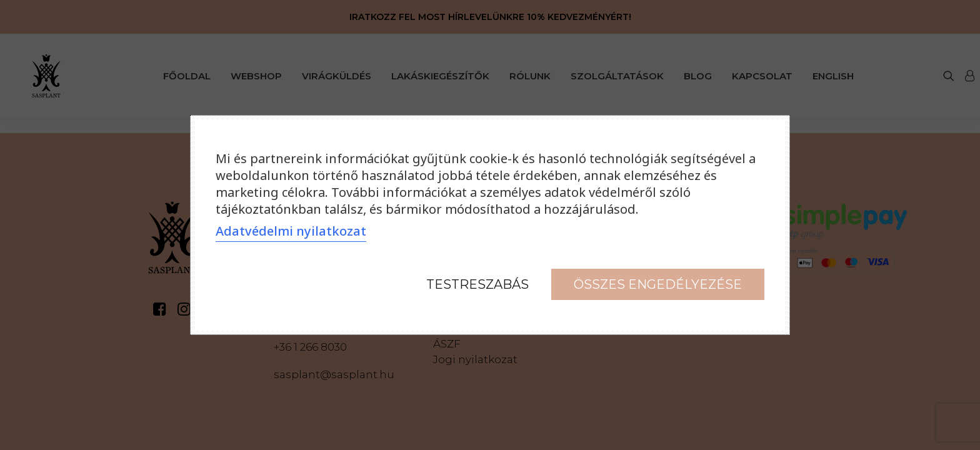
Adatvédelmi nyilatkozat (291, 231)
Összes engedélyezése (658, 284)
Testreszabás (477, 284)
